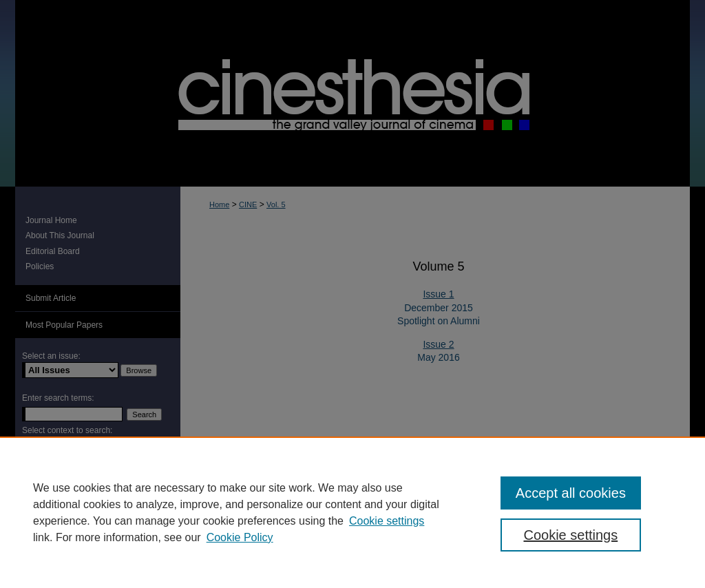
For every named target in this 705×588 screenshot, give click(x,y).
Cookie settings (387, 521)
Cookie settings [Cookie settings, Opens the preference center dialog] (570, 535)
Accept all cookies (571, 493)
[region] (352, 512)
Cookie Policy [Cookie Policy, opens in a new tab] (240, 537)
